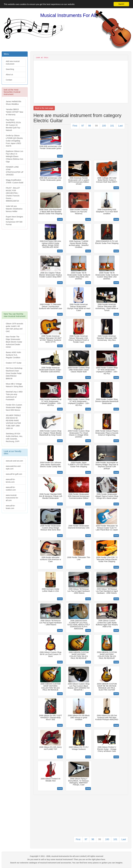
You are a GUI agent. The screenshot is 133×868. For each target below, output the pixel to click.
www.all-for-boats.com (11, 507)
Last (120, 126)
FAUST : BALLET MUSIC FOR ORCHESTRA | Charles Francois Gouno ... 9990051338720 (13, 194)
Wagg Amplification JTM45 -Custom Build (15, 181)
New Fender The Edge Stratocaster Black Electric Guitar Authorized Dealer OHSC (14, 342)
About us (9, 75)
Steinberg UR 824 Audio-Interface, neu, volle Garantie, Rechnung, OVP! (14, 437)
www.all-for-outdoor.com (11, 489)
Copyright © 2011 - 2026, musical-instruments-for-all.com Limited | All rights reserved (67, 856)
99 (96, 126)
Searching (10, 69)
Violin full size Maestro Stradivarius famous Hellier (14, 209)
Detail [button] (60, 156)
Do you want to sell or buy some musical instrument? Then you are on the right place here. (66, 859)
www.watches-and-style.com (13, 467)
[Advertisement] (14, 272)
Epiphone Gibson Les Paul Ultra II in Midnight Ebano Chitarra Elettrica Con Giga (14, 156)
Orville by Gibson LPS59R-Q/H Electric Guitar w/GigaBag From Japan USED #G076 (14, 141)
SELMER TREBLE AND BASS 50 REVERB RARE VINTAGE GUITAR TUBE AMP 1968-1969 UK (13, 422)
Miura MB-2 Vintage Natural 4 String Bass (14, 385)
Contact (9, 80)
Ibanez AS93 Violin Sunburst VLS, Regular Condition (13, 355)
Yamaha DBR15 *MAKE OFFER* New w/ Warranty (14, 112)
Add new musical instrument (13, 63)
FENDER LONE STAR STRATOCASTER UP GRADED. (15, 171)
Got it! (121, 4)
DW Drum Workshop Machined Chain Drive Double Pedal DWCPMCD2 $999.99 (14, 373)
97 (83, 126)
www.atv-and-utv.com (14, 461)
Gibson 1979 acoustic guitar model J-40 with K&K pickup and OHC (15, 327)
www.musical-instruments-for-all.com (12, 498)
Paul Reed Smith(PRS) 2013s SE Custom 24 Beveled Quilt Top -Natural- (13, 125)
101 (112, 126)
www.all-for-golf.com (14, 474)
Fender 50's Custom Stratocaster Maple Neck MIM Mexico (14, 407)
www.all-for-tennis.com (11, 481)
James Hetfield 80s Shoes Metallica (14, 103)
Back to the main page (44, 108)
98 (90, 126)
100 (104, 126)
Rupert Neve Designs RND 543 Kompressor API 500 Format (14, 221)
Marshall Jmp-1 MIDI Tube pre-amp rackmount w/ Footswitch (14, 396)
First (75, 126)
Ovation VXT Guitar (14, 363)
